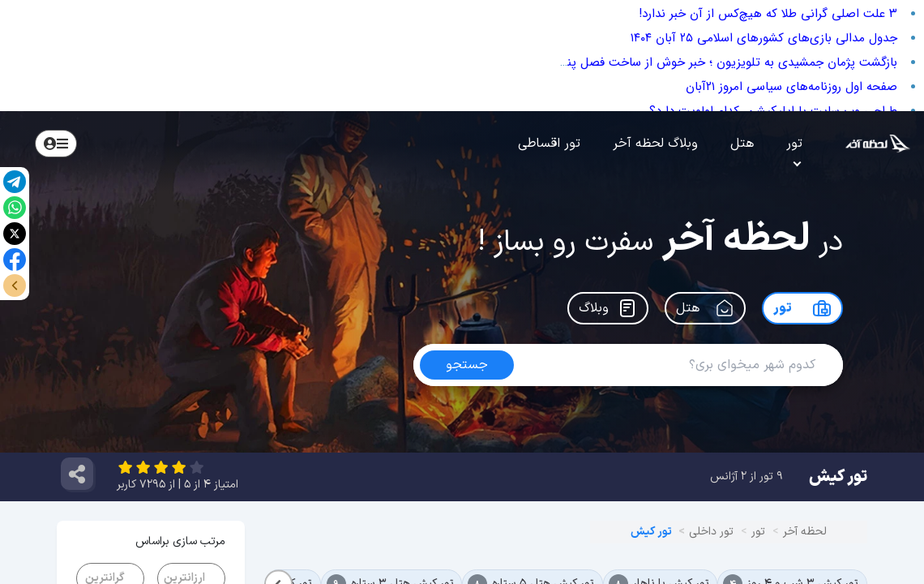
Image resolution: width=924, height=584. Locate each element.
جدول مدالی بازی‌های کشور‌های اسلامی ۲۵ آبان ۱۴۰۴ (764, 38)
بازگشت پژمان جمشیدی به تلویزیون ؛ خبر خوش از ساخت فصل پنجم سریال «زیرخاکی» (679, 62)
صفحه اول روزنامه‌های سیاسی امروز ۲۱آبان (791, 87)
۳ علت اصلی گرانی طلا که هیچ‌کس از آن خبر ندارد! (768, 14)
